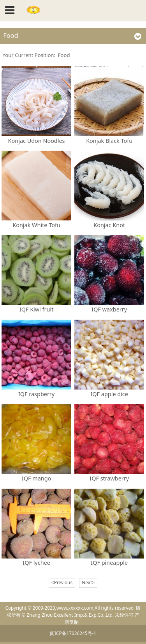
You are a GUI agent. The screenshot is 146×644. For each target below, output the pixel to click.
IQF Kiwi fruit (37, 309)
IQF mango (36, 478)
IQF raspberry (36, 394)
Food (64, 55)
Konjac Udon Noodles (37, 141)
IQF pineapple (109, 563)
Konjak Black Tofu (109, 141)
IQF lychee (36, 563)
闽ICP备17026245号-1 (73, 633)
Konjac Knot (109, 225)
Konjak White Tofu (36, 225)
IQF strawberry (109, 478)
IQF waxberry (109, 309)
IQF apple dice (109, 394)
